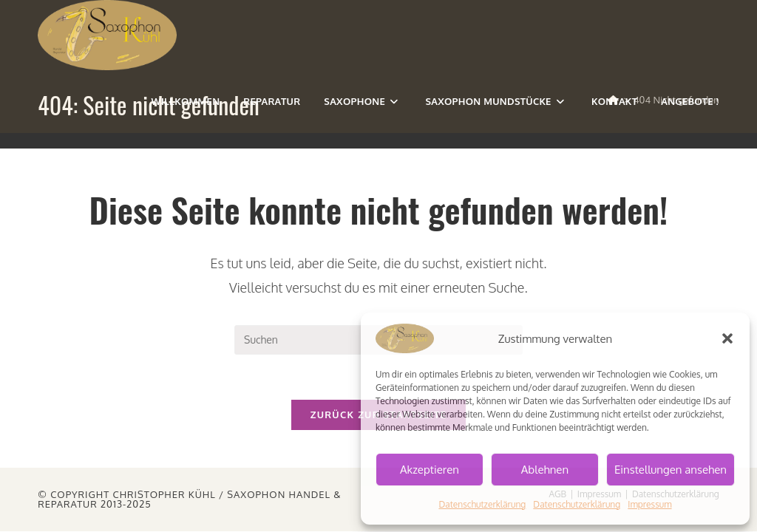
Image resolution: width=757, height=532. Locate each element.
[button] (727, 338)
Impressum (649, 504)
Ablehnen (545, 470)
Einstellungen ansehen (671, 470)
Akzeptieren (430, 470)
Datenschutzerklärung (482, 504)
